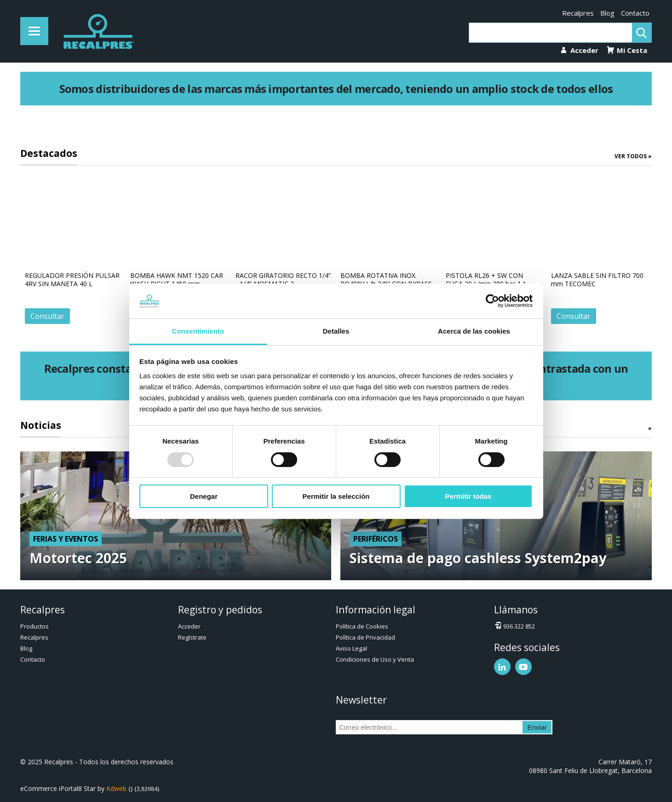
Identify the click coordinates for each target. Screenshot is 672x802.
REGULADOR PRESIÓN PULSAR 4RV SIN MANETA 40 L (72, 280)
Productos (34, 626)
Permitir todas (468, 496)
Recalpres (578, 13)
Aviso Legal (351, 648)
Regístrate (192, 637)
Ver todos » (633, 156)
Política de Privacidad (365, 637)
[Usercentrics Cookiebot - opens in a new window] (492, 301)
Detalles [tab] (336, 331)
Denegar (204, 496)
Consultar (47, 316)
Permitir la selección (336, 496)
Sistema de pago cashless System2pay (478, 558)
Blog (607, 13)
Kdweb (116, 788)
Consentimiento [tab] (198, 331)
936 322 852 (514, 626)
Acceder (189, 626)
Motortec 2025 (78, 558)
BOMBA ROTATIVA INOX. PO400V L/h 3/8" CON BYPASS (386, 280)
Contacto (635, 13)
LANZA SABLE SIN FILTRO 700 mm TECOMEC (597, 280)
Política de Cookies (362, 626)
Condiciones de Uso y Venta (375, 659)
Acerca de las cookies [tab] (474, 331)
